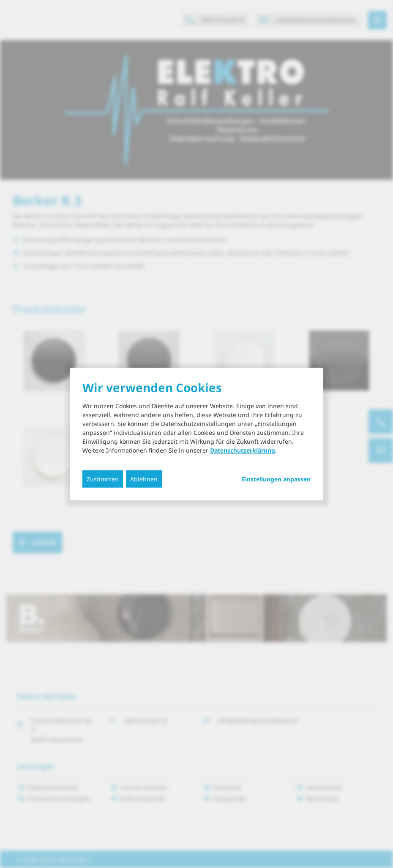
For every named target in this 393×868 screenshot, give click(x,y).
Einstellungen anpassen (276, 479)
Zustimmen (103, 479)
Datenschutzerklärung (243, 450)
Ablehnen (144, 479)
